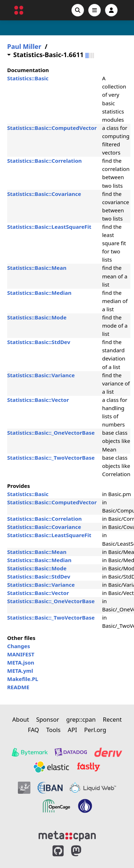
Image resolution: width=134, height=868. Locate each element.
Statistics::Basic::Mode (37, 317)
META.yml (20, 671)
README (18, 687)
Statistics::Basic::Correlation (44, 161)
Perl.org (95, 730)
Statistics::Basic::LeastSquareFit (49, 227)
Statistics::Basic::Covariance (44, 194)
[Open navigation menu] (95, 10)
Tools (53, 730)
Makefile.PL (23, 679)
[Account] (111, 10)
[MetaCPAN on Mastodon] (83, 851)
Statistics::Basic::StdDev (39, 342)
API (72, 730)
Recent (112, 719)
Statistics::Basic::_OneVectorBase (51, 433)
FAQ (33, 730)
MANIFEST (21, 654)
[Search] (78, 10)
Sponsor (48, 719)
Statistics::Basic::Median (39, 293)
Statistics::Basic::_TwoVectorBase (51, 458)
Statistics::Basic (28, 78)
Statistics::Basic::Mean (37, 268)
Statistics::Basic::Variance (41, 375)
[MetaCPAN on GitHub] (58, 851)
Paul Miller (24, 47)
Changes (19, 646)
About (21, 719)
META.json (21, 662)
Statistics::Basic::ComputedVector (52, 128)
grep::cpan (81, 719)
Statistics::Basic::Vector (38, 400)
